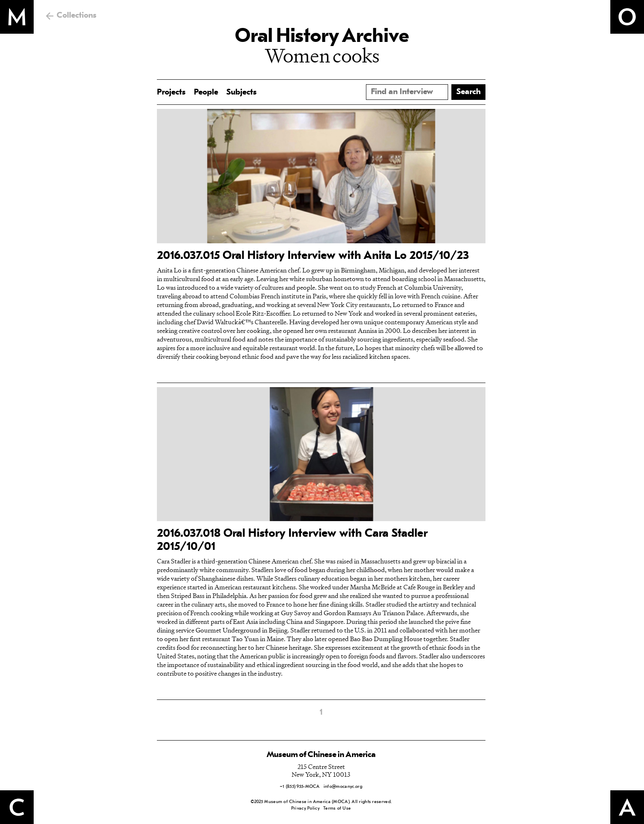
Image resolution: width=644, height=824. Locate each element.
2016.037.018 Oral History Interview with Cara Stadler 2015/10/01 (292, 540)
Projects (171, 92)
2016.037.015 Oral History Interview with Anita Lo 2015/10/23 (313, 256)
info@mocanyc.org (343, 787)
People (206, 92)
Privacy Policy (305, 809)
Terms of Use (337, 809)
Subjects (241, 92)
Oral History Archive (322, 37)
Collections (77, 16)
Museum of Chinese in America (321, 755)
